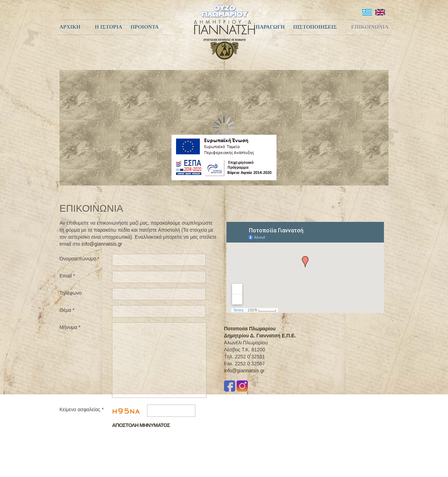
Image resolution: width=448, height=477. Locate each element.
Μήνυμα (70, 327)
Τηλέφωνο (71, 293)
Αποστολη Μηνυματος (141, 425)
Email (67, 276)
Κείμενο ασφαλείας (82, 409)
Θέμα (67, 310)
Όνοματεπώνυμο (79, 259)
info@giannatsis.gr (102, 244)
